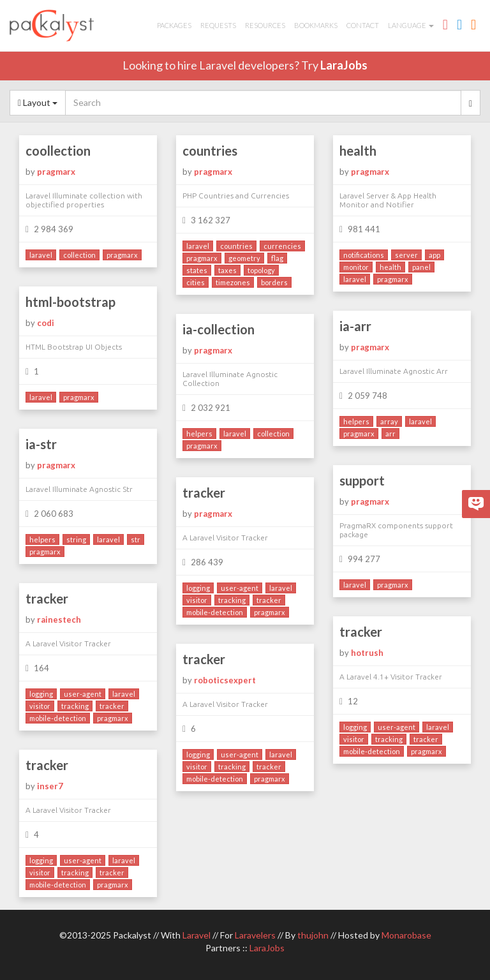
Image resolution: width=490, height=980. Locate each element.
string (76, 539)
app (434, 255)
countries (210, 151)
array (389, 421)
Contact (363, 25)
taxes (227, 270)
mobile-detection (215, 612)
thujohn (313, 935)
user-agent (240, 588)
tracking (232, 600)
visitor (197, 600)
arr (390, 434)
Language (411, 25)
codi (46, 323)
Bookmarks (316, 25)
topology (261, 270)
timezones (233, 282)
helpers (356, 421)
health (358, 151)
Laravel (197, 935)
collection (79, 255)
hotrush (367, 653)
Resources (265, 25)
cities (196, 282)
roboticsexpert (225, 680)
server (406, 255)
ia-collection (219, 329)
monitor (356, 267)
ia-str (41, 444)
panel (421, 267)
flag (277, 258)
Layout (38, 102)
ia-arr (355, 326)
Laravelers (255, 935)
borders (274, 282)
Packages (174, 25)
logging (198, 588)
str (136, 539)
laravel (41, 255)
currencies (282, 246)
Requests (218, 25)
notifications (364, 255)
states (197, 270)
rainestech (59, 620)
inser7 (50, 786)
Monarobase (406, 935)
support (362, 480)
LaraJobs (344, 65)
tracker (204, 493)
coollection (58, 151)
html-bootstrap (71, 302)
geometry (244, 258)
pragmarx (56, 172)
